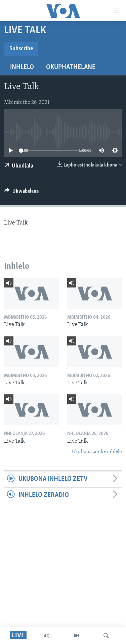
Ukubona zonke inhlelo (97, 452)
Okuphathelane (71, 67)
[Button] (22, 193)
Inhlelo (22, 67)
